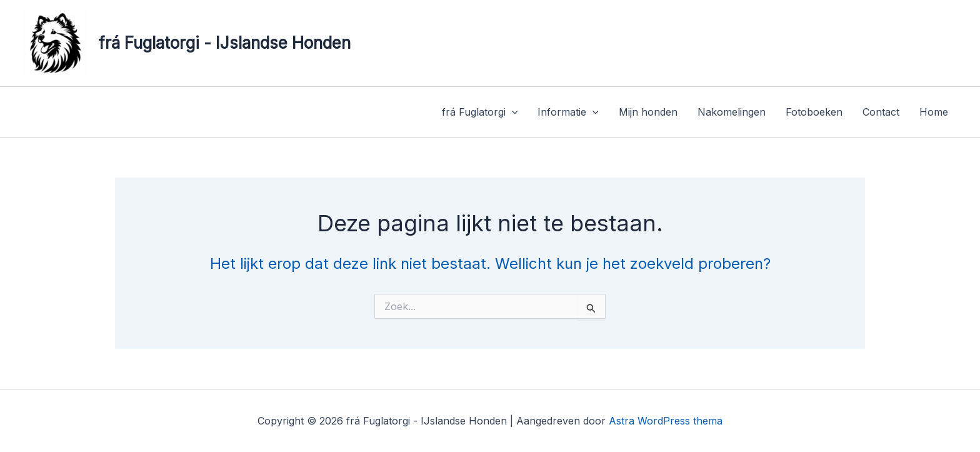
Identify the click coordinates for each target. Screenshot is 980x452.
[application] (512, 112)
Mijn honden (648, 112)
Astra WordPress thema (666, 421)
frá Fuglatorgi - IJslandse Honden (224, 43)
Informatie (568, 112)
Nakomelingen (732, 112)
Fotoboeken (814, 112)
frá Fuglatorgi (480, 112)
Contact (881, 112)
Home (934, 112)
